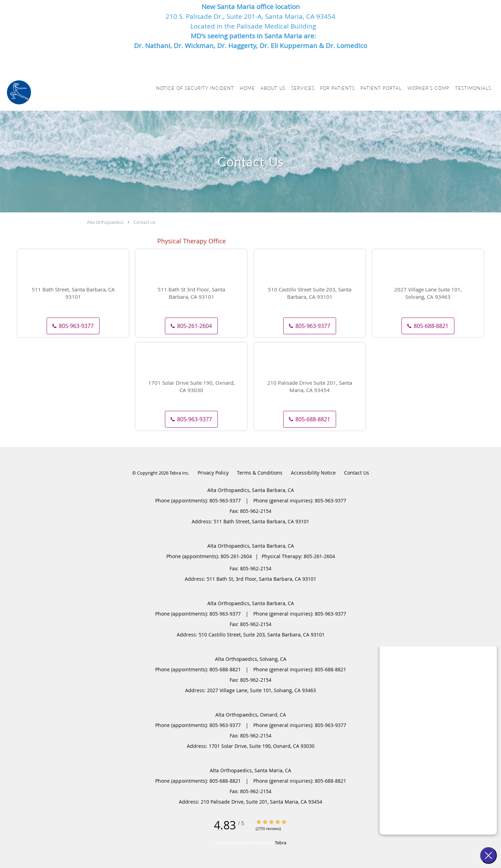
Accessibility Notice (313, 473)
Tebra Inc (179, 473)
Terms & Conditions (260, 473)
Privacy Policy (213, 473)
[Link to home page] (19, 92)
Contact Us (145, 222)
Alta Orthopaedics (105, 222)
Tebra (281, 843)
